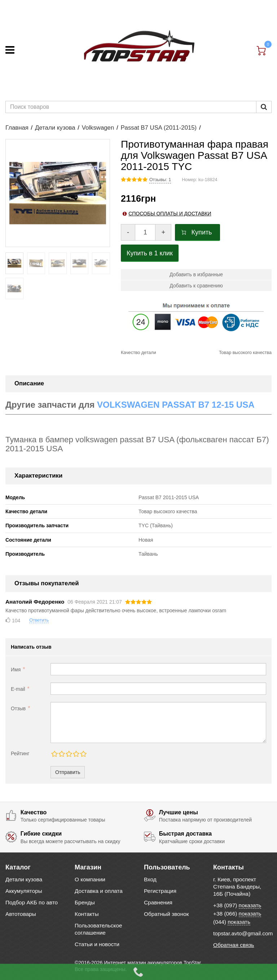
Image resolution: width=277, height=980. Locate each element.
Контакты (87, 914)
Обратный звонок (166, 914)
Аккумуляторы (24, 891)
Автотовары (21, 914)
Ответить (39, 620)
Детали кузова (55, 128)
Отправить (68, 772)
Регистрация (160, 891)
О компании (90, 879)
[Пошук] (264, 107)
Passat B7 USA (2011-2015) (159, 128)
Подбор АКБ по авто (32, 902)
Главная (17, 128)
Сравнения (158, 902)
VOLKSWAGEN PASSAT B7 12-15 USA (176, 405)
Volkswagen (98, 128)
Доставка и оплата (99, 891)
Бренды (85, 902)
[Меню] (10, 50)
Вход (150, 879)
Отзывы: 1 (160, 180)
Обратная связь (234, 945)
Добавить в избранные (196, 274)
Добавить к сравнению (196, 286)
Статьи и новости (97, 944)
